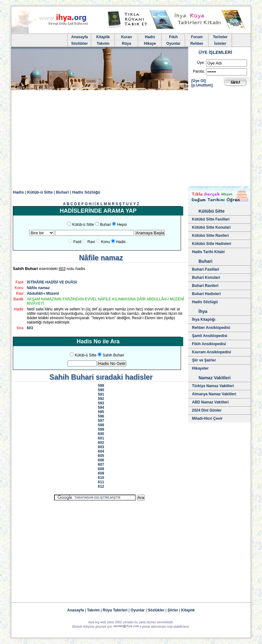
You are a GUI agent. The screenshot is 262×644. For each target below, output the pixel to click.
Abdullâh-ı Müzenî (43, 293)
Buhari (62, 192)
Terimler (220, 37)
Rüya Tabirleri (115, 610)
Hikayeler (200, 368)
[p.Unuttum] (202, 85)
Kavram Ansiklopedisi (212, 352)
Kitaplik (103, 37)
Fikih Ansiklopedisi (209, 344)
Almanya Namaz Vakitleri (214, 394)
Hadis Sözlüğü (86, 192)
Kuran (126, 37)
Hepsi (122, 225)
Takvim (103, 44)
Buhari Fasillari (206, 269)
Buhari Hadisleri (206, 294)
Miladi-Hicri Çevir (207, 418)
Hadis (150, 37)
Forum (197, 37)
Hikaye (150, 44)
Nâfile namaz (38, 288)
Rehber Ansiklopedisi (211, 328)
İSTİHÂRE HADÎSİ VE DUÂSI (52, 282)
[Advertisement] (131, 139)
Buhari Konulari (206, 278)
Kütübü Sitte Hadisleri (212, 244)
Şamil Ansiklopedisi (210, 336)
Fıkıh (173, 37)
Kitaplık (188, 610)
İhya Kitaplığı (204, 319)
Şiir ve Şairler (204, 360)
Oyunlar (173, 44)
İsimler (220, 44)
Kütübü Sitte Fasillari (211, 219)
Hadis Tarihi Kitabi (208, 252)
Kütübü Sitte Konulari (211, 227)
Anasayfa (80, 37)
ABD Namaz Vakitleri (210, 402)
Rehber (197, 44)
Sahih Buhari (113, 355)
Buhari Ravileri (205, 286)
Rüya (126, 44)
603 (30, 328)
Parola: (199, 71)
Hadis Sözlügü (205, 302)
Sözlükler (80, 44)
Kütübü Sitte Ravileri (210, 236)
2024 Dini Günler (207, 410)
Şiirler (173, 610)
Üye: (201, 63)
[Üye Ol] (199, 81)
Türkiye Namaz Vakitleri (213, 386)
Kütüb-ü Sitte (40, 192)
